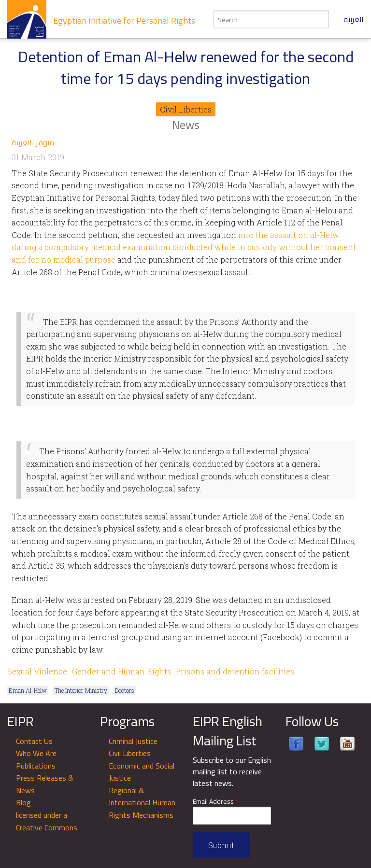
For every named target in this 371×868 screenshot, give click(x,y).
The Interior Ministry (81, 690)
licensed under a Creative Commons (47, 821)
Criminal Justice (133, 741)
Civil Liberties (186, 109)
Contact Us (34, 741)
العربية (354, 19)
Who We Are (36, 753)
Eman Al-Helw (28, 690)
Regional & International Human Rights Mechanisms (142, 803)
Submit (221, 845)
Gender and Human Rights (121, 671)
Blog (23, 802)
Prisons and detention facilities (235, 671)
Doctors (125, 690)
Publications (36, 766)
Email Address (215, 802)
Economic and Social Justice (142, 772)
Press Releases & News (45, 784)
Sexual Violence (37, 671)
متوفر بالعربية (33, 142)
